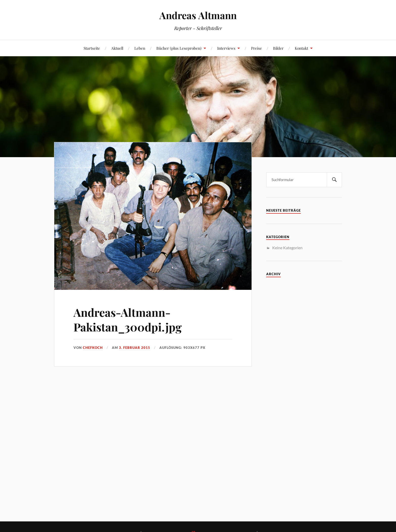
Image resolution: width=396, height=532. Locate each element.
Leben (140, 48)
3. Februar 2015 (135, 348)
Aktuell (117, 48)
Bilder (278, 48)
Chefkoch (93, 348)
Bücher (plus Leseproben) (179, 48)
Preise (256, 48)
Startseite (92, 48)
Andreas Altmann (198, 15)
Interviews (226, 48)
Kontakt (301, 48)
